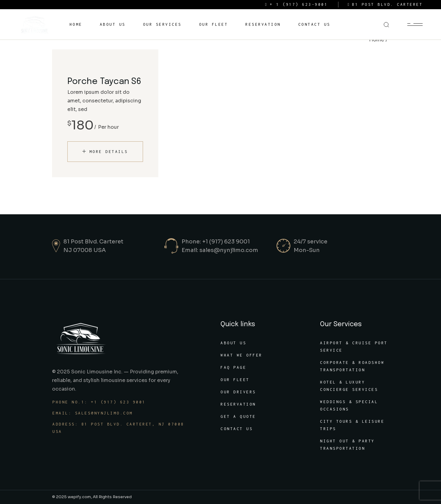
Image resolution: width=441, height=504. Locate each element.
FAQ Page (233, 367)
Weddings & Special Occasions (349, 405)
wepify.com (79, 497)
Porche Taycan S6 (104, 82)
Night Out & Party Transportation (347, 445)
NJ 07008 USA (85, 250)
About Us (233, 343)
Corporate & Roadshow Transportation (352, 366)
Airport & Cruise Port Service (354, 347)
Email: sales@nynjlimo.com (220, 250)
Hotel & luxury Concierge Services (349, 386)
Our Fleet (235, 380)
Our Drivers (238, 392)
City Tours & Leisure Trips (352, 425)
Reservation (238, 404)
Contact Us (237, 429)
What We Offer (241, 355)
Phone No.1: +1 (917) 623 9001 (99, 402)
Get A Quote (238, 416)
